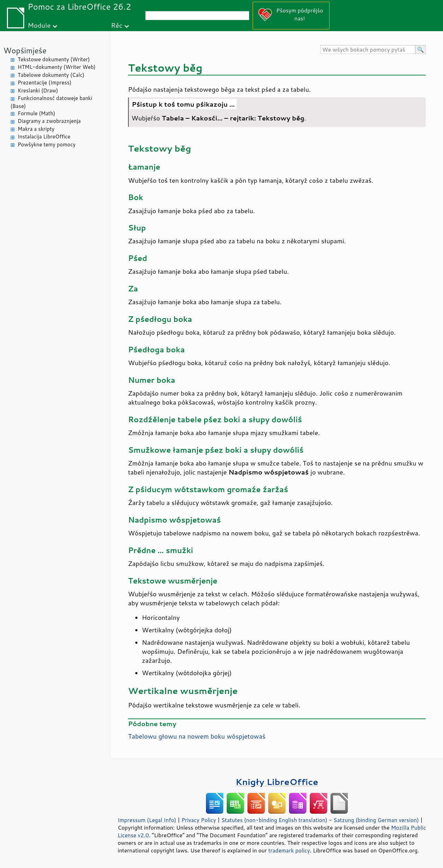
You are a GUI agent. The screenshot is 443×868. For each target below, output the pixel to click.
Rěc (117, 25)
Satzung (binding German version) (376, 820)
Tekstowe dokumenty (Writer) (54, 59)
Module (39, 25)
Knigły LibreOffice (277, 782)
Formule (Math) (36, 113)
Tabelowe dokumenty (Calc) (51, 75)
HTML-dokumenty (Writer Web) (57, 67)
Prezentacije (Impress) (44, 83)
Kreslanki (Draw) (38, 91)
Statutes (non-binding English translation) (274, 820)
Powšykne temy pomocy (47, 144)
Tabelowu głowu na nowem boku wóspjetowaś (197, 736)
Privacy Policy (199, 820)
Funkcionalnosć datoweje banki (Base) (51, 102)
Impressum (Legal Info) (147, 820)
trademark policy (289, 850)
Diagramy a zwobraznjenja (49, 121)
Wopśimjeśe (25, 50)
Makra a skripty (36, 129)
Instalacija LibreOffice (44, 137)
